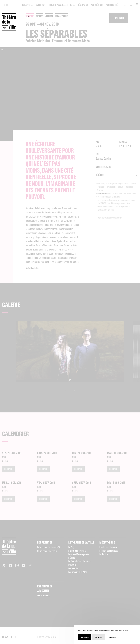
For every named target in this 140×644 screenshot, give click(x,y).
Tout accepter (85, 637)
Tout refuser (99, 637)
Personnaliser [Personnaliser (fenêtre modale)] (112, 637)
